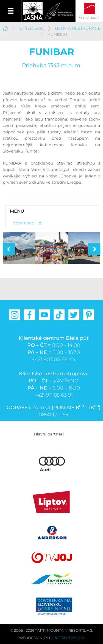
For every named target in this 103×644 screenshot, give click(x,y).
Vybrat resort (89, 18)
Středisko (31, 28)
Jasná (33, 11)
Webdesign (31, 638)
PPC (48, 638)
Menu (11, 11)
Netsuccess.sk (69, 638)
